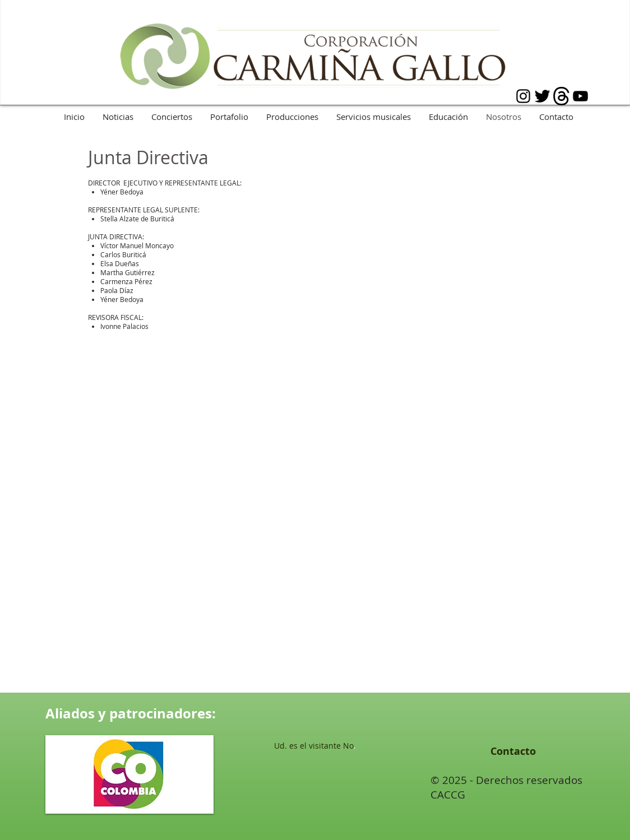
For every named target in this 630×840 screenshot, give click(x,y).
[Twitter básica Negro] (542, 96)
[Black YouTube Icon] (580, 96)
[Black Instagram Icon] (523, 96)
